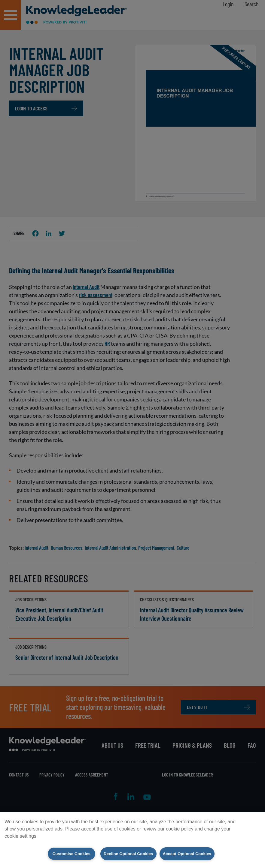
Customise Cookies (64, 853)
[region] (132, 840)
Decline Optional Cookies (126, 853)
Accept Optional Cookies (192, 853)
